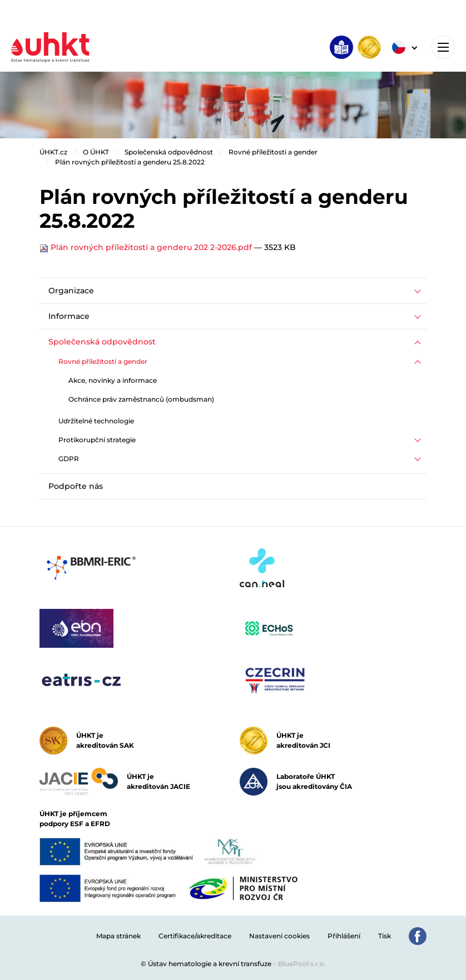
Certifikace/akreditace (195, 936)
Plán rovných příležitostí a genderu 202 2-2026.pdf (147, 247)
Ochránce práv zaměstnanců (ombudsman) (141, 399)
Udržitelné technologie (96, 421)
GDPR (69, 459)
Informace (69, 316)
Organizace (71, 291)
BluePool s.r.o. (302, 964)
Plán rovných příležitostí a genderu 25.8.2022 (130, 162)
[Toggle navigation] (443, 47)
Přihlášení (344, 936)
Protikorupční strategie (97, 440)
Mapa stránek (118, 936)
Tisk (385, 936)
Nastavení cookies (279, 936)
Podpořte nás (76, 486)
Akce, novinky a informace (113, 380)
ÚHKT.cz (53, 152)
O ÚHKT (96, 152)
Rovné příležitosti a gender (273, 152)
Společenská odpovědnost (169, 152)
